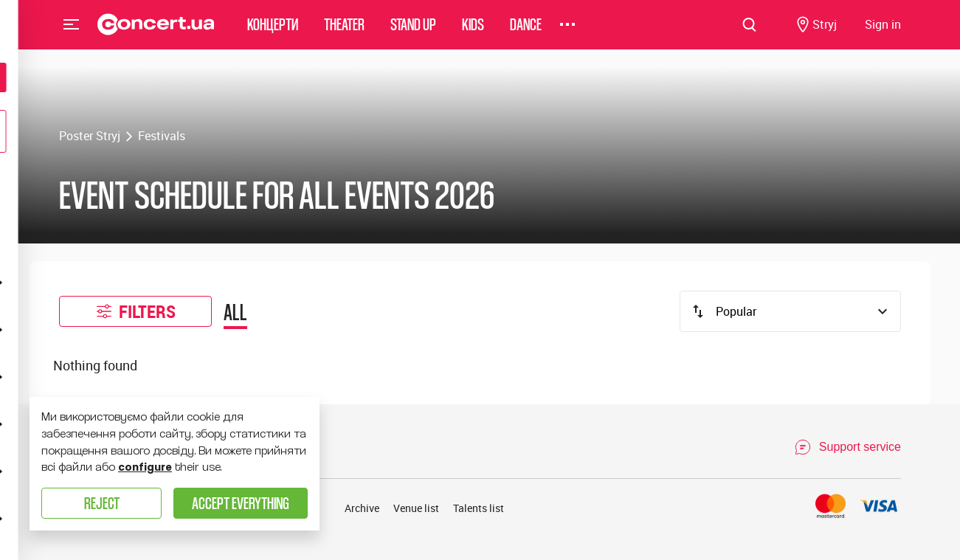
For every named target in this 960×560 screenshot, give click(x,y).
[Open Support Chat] (847, 447)
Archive (362, 508)
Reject (102, 503)
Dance (526, 33)
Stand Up (413, 33)
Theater (344, 33)
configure (145, 467)
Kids (473, 33)
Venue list (416, 508)
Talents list (479, 508)
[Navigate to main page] (156, 33)
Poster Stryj (90, 136)
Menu (72, 32)
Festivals (162, 136)
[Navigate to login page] (883, 34)
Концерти (273, 33)
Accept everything (241, 503)
